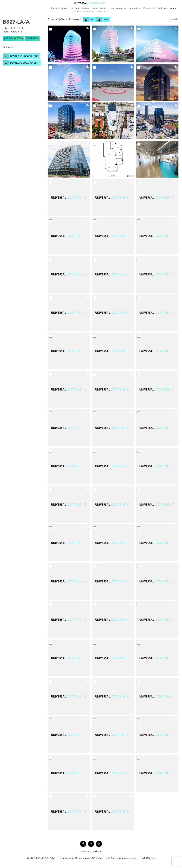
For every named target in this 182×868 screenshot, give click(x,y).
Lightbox (163, 8)
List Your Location (80, 8)
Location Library (60, 8)
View (174, 19)
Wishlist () (149, 8)
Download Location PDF (21, 56)
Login (173, 8)
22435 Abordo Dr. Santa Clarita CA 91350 (81, 858)
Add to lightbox (14, 38)
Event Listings (99, 8)
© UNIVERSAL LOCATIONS (41, 858)
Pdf (102, 19)
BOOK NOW (33, 38)
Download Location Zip (21, 63)
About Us (121, 8)
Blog (111, 8)
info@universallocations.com (121, 858)
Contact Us (135, 8)
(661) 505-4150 (148, 858)
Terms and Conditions (91, 851)
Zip (88, 19)
